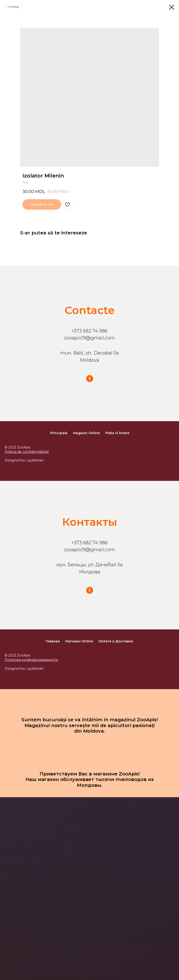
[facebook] (90, 379)
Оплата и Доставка (116, 641)
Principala (59, 433)
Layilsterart (35, 460)
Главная (53, 641)
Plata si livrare (117, 433)
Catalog (13, 7)
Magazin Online (86, 433)
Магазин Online (79, 641)
